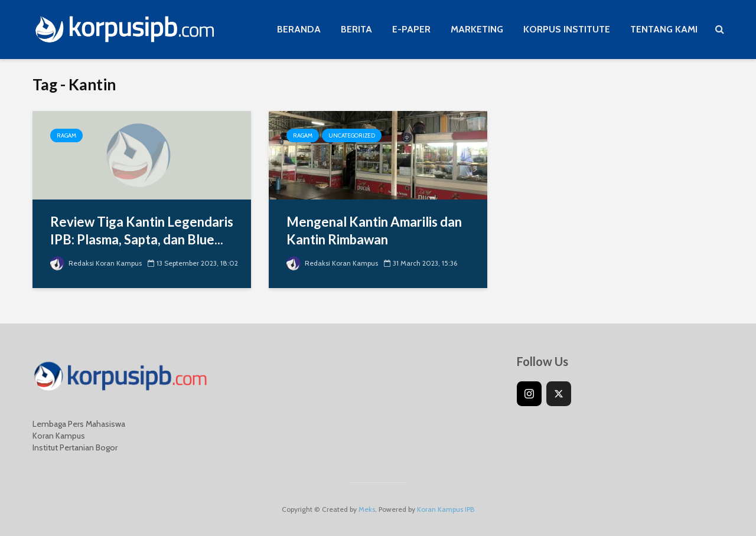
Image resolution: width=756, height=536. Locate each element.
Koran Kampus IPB (446, 509)
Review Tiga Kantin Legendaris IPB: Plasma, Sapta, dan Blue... (142, 231)
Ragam (66, 135)
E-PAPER (411, 29)
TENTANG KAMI (664, 29)
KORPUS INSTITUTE (567, 29)
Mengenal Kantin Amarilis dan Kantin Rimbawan (374, 231)
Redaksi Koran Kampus (96, 263)
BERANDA (299, 29)
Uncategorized (352, 135)
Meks (367, 509)
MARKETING (477, 29)
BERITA (356, 29)
